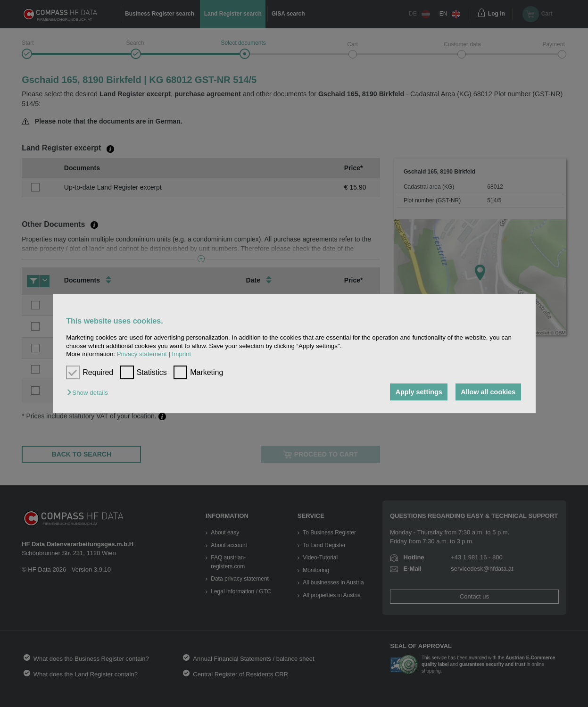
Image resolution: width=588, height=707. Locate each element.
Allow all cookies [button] (488, 392)
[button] (90, 393)
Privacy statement (142, 354)
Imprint (182, 354)
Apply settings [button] (419, 392)
